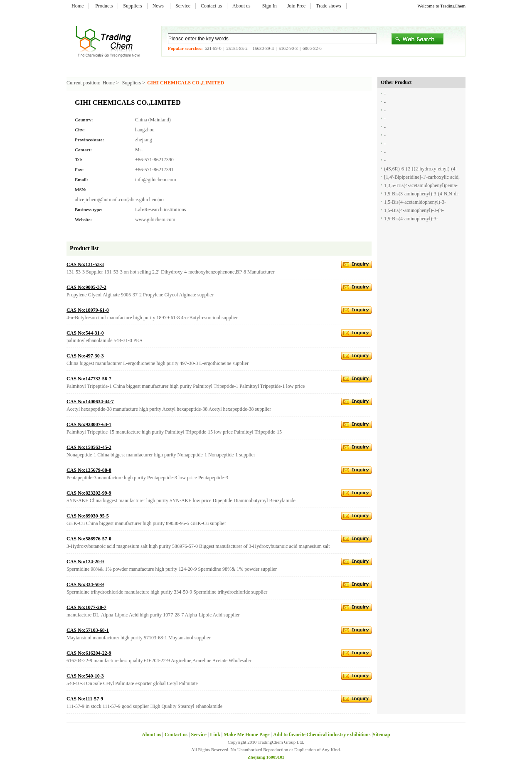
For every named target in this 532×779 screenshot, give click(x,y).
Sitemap (382, 735)
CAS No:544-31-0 (85, 333)
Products (104, 6)
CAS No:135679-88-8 (89, 470)
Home (78, 6)
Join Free (296, 6)
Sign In (270, 6)
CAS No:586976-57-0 (89, 539)
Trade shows (329, 6)
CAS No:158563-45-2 (89, 447)
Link (215, 735)
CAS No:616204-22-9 (89, 653)
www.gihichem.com (155, 219)
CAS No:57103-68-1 (88, 630)
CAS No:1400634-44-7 (90, 402)
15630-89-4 (263, 48)
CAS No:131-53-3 (85, 264)
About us (242, 6)
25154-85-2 (237, 48)
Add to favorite (289, 735)
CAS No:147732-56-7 (89, 379)
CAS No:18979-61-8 (88, 310)
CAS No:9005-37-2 (86, 287)
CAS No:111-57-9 (85, 699)
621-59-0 (213, 48)
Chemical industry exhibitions (339, 735)
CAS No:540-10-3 (85, 676)
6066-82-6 (312, 48)
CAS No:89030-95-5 (88, 516)
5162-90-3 (288, 48)
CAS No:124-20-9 (85, 562)
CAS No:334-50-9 (85, 584)
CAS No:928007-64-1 (89, 424)
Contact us (211, 6)
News (159, 6)
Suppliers (132, 6)
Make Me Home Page (246, 735)
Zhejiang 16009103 (266, 757)
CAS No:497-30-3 (85, 356)
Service (183, 6)
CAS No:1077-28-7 (86, 607)
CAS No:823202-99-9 (89, 493)
